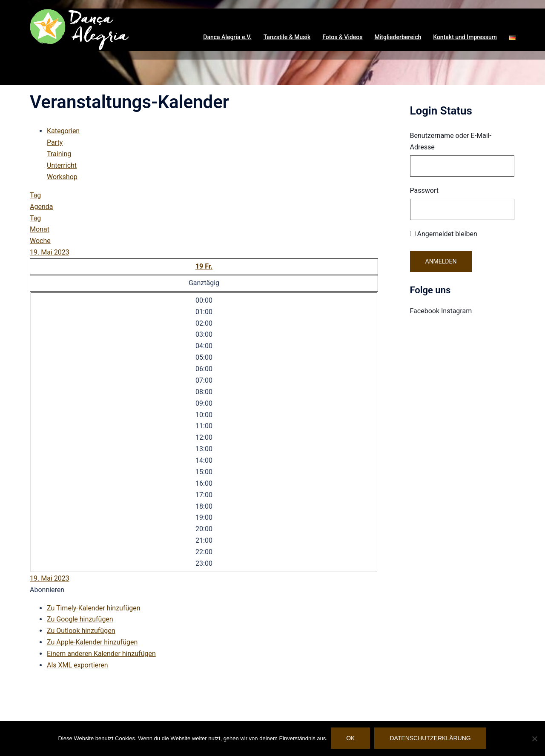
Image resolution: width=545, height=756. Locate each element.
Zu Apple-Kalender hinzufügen (92, 642)
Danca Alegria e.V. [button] (227, 37)
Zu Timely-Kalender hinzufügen (94, 608)
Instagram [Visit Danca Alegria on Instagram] (456, 311)
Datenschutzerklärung (431, 739)
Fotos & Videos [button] (342, 37)
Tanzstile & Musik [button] (287, 37)
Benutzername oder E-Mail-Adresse (451, 141)
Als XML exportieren (77, 665)
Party (55, 142)
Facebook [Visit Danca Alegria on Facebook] (425, 311)
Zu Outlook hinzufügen (81, 631)
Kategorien (63, 131)
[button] (512, 37)
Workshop (62, 177)
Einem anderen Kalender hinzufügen (101, 654)
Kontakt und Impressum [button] (465, 37)
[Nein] (534, 739)
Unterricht (62, 165)
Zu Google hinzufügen (80, 619)
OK (351, 739)
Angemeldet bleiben (444, 234)
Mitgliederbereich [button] (398, 37)
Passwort (424, 190)
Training (59, 154)
